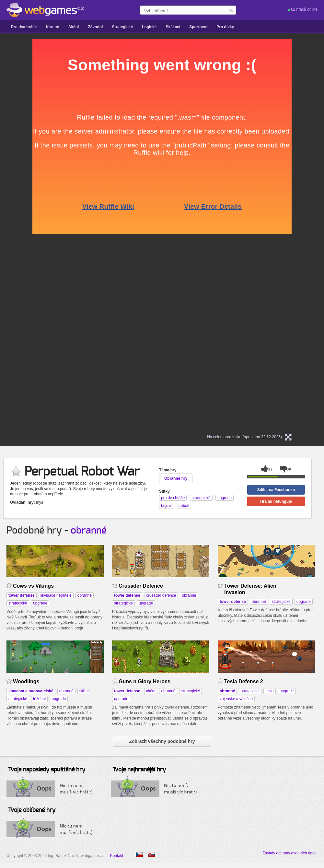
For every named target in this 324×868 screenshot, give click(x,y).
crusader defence (161, 595)
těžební (39, 699)
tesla (269, 691)
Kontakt (117, 856)
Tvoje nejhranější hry (139, 770)
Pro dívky (225, 27)
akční (151, 691)
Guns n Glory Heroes (145, 681)
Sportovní (198, 27)
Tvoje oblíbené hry (32, 810)
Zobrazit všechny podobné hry (162, 741)
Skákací (173, 27)
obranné (89, 531)
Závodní (95, 27)
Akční (74, 27)
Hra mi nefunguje (276, 501)
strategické (18, 603)
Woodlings (26, 681)
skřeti (84, 691)
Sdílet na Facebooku (276, 490)
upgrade (40, 603)
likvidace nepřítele (56, 595)
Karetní (52, 27)
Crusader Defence (141, 586)
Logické (149, 27)
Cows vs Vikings (33, 586)
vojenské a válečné (236, 699)
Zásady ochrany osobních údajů (290, 853)
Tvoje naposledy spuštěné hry (47, 770)
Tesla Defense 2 (244, 681)
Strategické (122, 27)
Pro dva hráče (24, 27)
